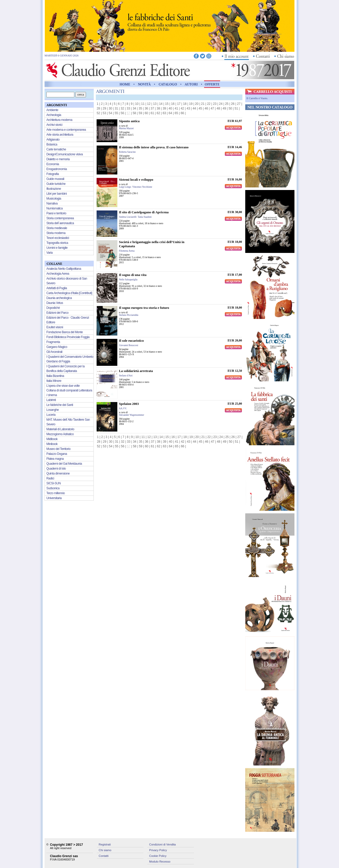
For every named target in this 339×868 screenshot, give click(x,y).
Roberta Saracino (127, 152)
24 (221, 104)
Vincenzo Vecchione (142, 187)
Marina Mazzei (126, 128)
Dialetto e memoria (58, 159)
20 (197, 104)
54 (110, 113)
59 (140, 113)
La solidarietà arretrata (136, 371)
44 (194, 108)
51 (236, 108)
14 (161, 104)
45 (200, 108)
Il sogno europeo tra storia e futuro (144, 308)
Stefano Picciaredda (129, 315)
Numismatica (55, 208)
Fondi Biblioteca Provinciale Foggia (68, 337)
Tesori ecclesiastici (58, 238)
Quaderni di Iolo (56, 469)
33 (128, 108)
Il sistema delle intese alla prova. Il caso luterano (154, 147)
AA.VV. (123, 409)
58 (134, 113)
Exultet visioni (55, 327)
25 (227, 104)
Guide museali (55, 179)
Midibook (52, 439)
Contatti (104, 856)
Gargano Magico (57, 347)
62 (158, 113)
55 (116, 113)
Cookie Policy (158, 856)
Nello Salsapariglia (128, 280)
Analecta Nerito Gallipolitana (64, 269)
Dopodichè (53, 308)
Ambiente (52, 110)
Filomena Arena (127, 251)
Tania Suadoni (145, 217)
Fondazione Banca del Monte (65, 332)
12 (149, 104)
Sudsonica (53, 488)
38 (158, 108)
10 (137, 104)
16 (173, 104)
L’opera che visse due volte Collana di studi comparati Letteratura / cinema (69, 390)
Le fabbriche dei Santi (60, 405)
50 (230, 108)
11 (143, 104)
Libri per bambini (57, 194)
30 (110, 108)
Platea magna (55, 459)
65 (176, 113)
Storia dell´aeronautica (60, 223)
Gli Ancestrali (54, 352)
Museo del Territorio (58, 449)
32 (122, 108)
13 (155, 104)
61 (152, 113)
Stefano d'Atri (126, 376)
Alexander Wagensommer (131, 415)
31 (116, 108)
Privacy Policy (158, 850)
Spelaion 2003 (129, 404)
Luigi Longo (125, 187)
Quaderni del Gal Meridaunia (64, 464)
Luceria (51, 415)
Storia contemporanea (60, 218)
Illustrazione (54, 189)
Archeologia (54, 115)
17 (179, 104)
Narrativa (52, 203)
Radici (50, 478)
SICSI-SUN (53, 483)
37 (152, 108)
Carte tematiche (56, 149)
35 (140, 108)
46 (206, 108)
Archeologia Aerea (58, 274)
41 (176, 108)
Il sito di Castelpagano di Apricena (144, 212)
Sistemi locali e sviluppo (136, 180)
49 (224, 108)
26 (233, 104)
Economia (53, 164)
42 (182, 108)
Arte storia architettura (60, 135)
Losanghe (53, 410)
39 (164, 108)
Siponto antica (129, 121)
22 (209, 104)
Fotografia (53, 174)
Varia (49, 253)
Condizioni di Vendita (163, 844)
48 (218, 108)
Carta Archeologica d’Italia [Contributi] (69, 293)
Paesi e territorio (56, 213)
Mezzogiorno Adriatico (60, 434)
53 (104, 113)
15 (167, 104)
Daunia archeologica (59, 298)
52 (98, 113)
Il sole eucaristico (131, 341)
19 (191, 104)
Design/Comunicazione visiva (65, 154)
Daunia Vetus (55, 303)
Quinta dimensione (58, 473)
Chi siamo (105, 850)
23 (215, 104)
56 (122, 113)
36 (146, 108)
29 (104, 108)
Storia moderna (56, 233)
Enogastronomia (57, 169)
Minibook (52, 444)
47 (212, 108)
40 (170, 108)
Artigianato (53, 140)
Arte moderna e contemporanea (66, 130)
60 (146, 113)
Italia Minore (54, 381)
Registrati (105, 844)
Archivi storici (54, 125)
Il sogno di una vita (133, 275)
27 (239, 104)
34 (134, 108)
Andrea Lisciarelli (128, 217)
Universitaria (54, 498)
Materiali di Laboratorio (60, 429)
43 (188, 108)
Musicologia (54, 199)
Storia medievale (57, 228)
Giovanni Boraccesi (128, 345)
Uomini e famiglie (57, 248)
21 (203, 104)
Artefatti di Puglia (57, 288)
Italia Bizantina (55, 376)
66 (182, 113)
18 (185, 104)
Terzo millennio (56, 493)
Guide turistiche (56, 184)
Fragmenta (53, 342)
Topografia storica (57, 243)
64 (170, 113)
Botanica (52, 144)
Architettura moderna (59, 120)
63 (164, 113)
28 (98, 108)
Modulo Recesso (160, 862)
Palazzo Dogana (57, 454)
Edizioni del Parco (57, 313)
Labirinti (51, 400)
